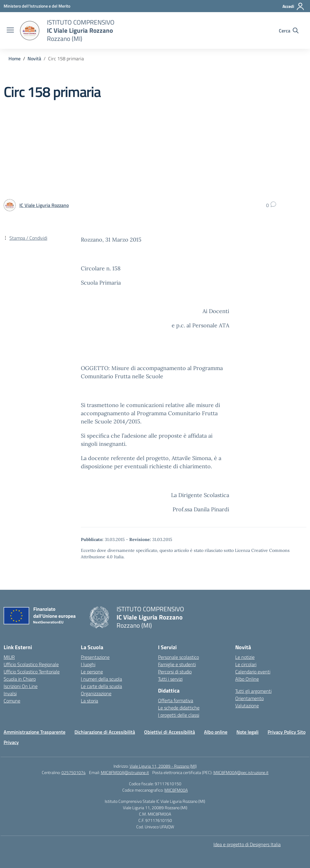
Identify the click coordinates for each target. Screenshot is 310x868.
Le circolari (246, 664)
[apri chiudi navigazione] (10, 31)
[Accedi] (294, 6)
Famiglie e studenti (177, 664)
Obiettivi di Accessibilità (170, 732)
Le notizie (245, 657)
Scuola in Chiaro (20, 679)
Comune (12, 701)
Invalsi (10, 693)
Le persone (92, 672)
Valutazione (247, 706)
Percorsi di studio (175, 672)
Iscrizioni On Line (21, 686)
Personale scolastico (178, 657)
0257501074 (74, 772)
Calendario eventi (253, 672)
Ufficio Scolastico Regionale (31, 664)
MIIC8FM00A (176, 790)
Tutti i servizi (170, 679)
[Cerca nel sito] (289, 31)
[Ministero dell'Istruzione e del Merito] (37, 6)
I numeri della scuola (101, 679)
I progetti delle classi (179, 715)
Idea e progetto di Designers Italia (247, 844)
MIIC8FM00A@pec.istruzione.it (241, 772)
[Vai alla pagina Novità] (34, 58)
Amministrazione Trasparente (35, 732)
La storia (89, 701)
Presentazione (95, 657)
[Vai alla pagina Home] (15, 58)
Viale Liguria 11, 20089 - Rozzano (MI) (163, 766)
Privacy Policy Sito (287, 732)
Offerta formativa (176, 700)
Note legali (247, 732)
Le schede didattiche (179, 708)
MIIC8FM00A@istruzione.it (125, 772)
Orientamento (249, 698)
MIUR (9, 657)
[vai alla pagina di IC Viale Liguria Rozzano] (44, 205)
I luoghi (88, 664)
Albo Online (247, 679)
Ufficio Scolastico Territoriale (32, 672)
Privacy (11, 742)
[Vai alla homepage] (30, 31)
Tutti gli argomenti (253, 691)
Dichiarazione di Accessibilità (105, 732)
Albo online (216, 732)
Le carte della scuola (101, 686)
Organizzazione (96, 693)
